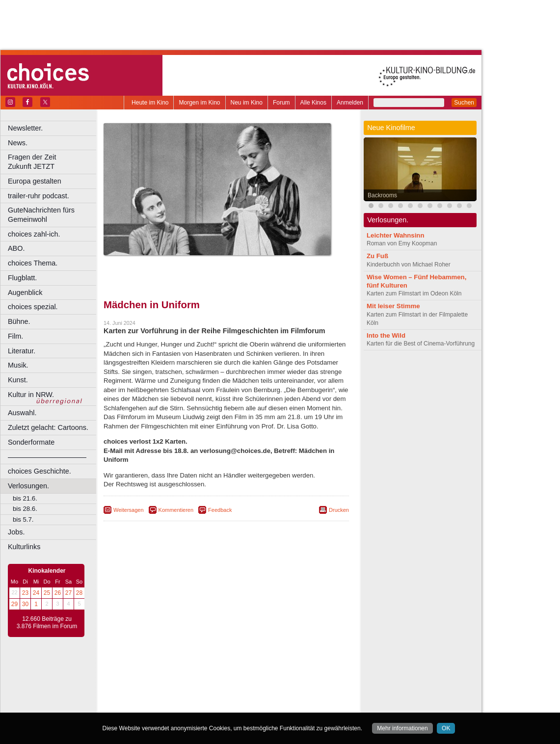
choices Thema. (33, 263)
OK (446, 728)
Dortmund (239, 687)
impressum (221, 670)
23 (25, 593)
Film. (15, 336)
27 (68, 593)
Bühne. (19, 321)
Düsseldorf (270, 687)
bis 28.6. (25, 509)
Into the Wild (386, 335)
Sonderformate (31, 442)
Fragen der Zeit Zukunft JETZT (53, 162)
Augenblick (25, 292)
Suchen (464, 103)
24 (36, 593)
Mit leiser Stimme (393, 306)
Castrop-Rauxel (202, 687)
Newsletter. (25, 128)
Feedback (220, 510)
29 (14, 604)
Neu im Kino (247, 103)
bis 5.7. (23, 519)
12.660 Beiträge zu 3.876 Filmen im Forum (47, 623)
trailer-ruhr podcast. (39, 196)
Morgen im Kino (199, 103)
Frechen (179, 695)
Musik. (18, 365)
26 (58, 593)
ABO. (16, 248)
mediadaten (306, 670)
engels (197, 679)
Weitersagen (129, 510)
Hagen (242, 695)
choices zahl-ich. (34, 234)
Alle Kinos (313, 103)
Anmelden (350, 103)
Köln (297, 695)
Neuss (247, 703)
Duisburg (299, 687)
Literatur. (22, 351)
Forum (281, 103)
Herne (262, 695)
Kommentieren (176, 510)
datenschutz (255, 670)
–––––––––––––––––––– (47, 457)
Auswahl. (22, 413)
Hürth (280, 695)
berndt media (184, 670)
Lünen (201, 703)
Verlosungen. (28, 486)
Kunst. (18, 380)
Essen (156, 695)
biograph (147, 679)
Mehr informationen (402, 728)
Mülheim (224, 703)
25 (47, 593)
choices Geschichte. (40, 471)
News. (18, 143)
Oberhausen (275, 703)
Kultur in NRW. (31, 395)
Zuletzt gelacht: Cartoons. (48, 427)
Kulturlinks (24, 547)
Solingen (229, 712)
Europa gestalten (35, 181)
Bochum (151, 687)
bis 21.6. (25, 498)
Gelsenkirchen (211, 695)
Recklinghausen (193, 712)
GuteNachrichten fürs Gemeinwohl (41, 215)
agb (281, 670)
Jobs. (16, 532)
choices (174, 679)
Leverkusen (175, 703)
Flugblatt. (22, 278)
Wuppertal (267, 712)
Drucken (339, 510)
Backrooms (382, 195)
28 (79, 593)
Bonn (172, 687)
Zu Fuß (377, 256)
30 (25, 604)
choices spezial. (33, 307)
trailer (226, 679)
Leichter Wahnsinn (395, 235)
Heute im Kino (150, 103)
